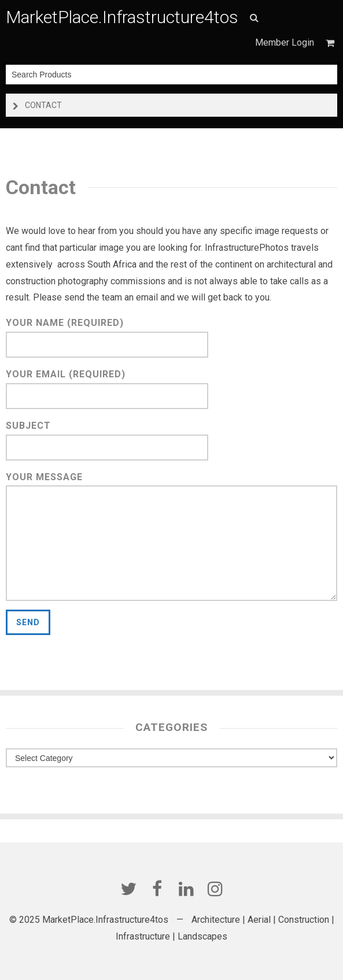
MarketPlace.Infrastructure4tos (122, 17)
